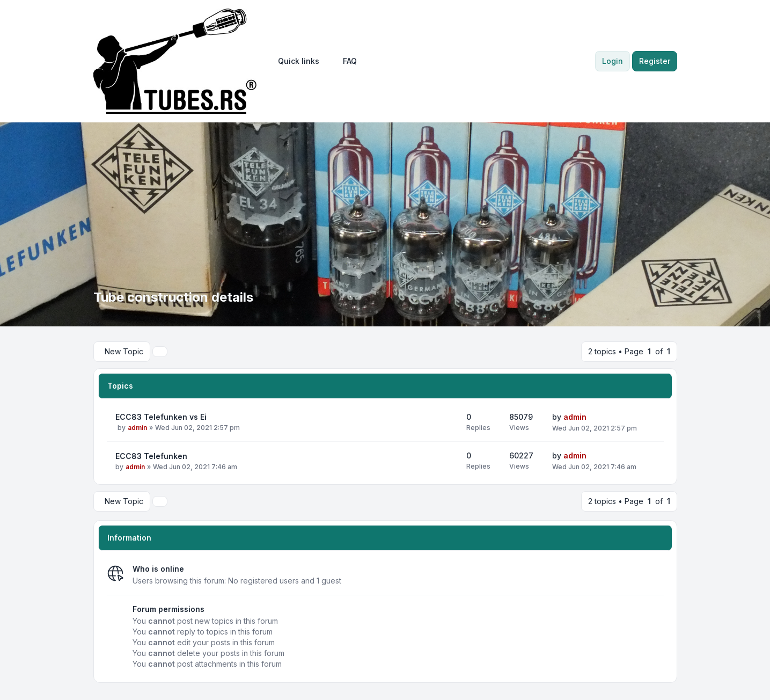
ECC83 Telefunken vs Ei (161, 417)
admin (137, 428)
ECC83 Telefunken (151, 456)
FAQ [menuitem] (350, 61)
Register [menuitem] (655, 61)
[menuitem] (299, 61)
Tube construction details (173, 297)
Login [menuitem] (613, 61)
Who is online (158, 569)
